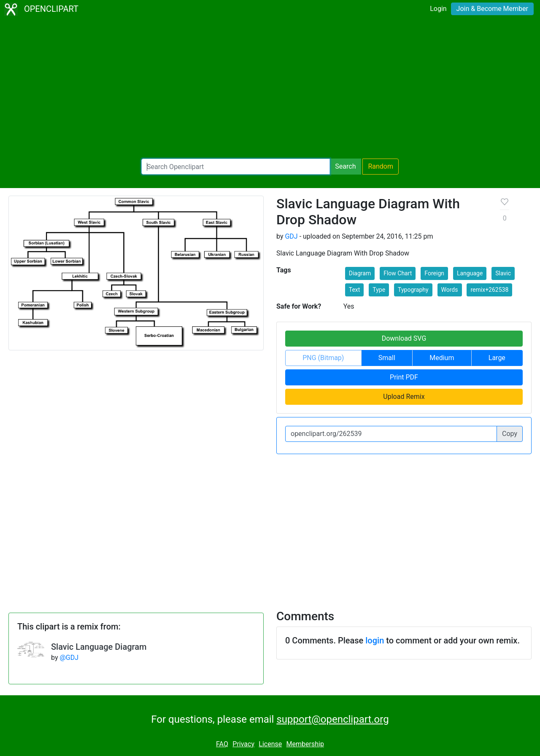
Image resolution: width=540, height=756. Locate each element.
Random (381, 166)
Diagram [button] (360, 273)
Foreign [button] (434, 273)
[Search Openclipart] (236, 167)
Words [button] (450, 290)
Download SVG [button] (404, 338)
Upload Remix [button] (404, 397)
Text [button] (355, 290)
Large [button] (497, 358)
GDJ (291, 236)
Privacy (243, 744)
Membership (305, 744)
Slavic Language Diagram (99, 647)
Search (345, 166)
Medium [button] (442, 358)
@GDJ (69, 658)
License (270, 744)
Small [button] (387, 358)
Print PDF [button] (404, 377)
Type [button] (379, 290)
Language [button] (470, 273)
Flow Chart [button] (398, 273)
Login (438, 9)
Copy (510, 434)
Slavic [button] (503, 273)
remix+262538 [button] (489, 290)
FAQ (222, 744)
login (375, 640)
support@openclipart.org (332, 719)
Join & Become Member (492, 9)
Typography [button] (413, 290)
